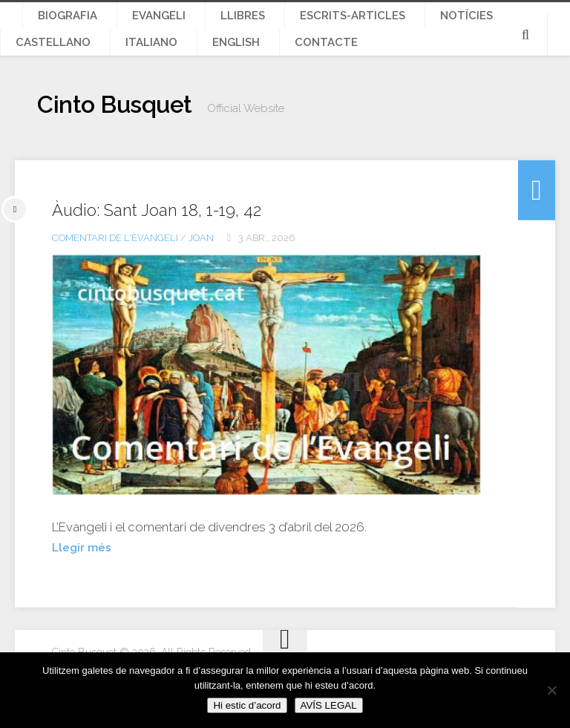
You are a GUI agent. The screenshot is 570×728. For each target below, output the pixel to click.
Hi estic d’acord (247, 705)
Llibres (197, 23)
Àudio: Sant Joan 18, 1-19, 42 (175, 239)
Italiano (531, 23)
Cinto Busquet (139, 138)
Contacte (103, 64)
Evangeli (132, 23)
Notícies (375, 23)
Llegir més (84, 577)
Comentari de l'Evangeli (115, 268)
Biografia (60, 23)
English (32, 64)
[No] (551, 690)
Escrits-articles (284, 23)
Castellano (453, 23)
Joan (201, 268)
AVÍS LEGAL (329, 705)
